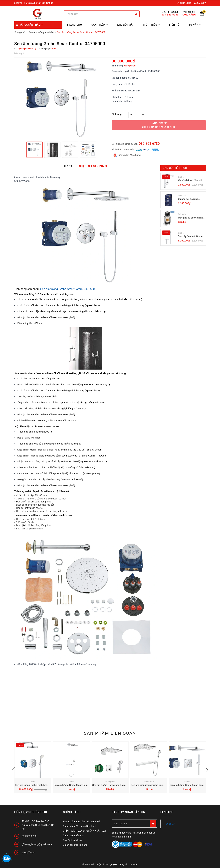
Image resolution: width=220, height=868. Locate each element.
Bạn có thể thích (175, 168)
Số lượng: (117, 114)
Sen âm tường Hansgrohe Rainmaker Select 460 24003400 (124, 785)
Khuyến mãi (125, 25)
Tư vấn (195, 25)
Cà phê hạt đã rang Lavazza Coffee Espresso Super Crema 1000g (190, 199)
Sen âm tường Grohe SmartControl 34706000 (194, 785)
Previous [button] (13, 770)
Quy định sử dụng (72, 840)
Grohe (181, 177)
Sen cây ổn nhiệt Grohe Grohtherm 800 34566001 (190, 237)
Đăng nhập (184, 3)
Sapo (135, 864)
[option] (61, 99)
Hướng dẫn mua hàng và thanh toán (82, 822)
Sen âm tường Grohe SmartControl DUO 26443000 (81, 785)
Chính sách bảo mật (74, 836)
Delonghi (182, 214)
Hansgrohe (110, 782)
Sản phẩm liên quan (110, 733)
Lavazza (182, 196)
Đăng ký (200, 3)
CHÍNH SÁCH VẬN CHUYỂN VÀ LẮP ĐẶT (85, 831)
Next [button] (207, 770)
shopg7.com (28, 853)
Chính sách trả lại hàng (75, 845)
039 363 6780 (149, 144)
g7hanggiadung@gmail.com (37, 844)
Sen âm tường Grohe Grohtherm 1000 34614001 (41, 785)
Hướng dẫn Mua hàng (127, 155)
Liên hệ (174, 25)
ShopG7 (170, 824)
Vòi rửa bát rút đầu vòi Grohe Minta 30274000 (190, 181)
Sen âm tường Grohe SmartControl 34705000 (68, 289)
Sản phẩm (100, 25)
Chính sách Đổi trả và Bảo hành (80, 826)
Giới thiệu (151, 25)
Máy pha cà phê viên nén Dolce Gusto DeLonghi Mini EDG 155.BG (191, 218)
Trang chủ (74, 25)
